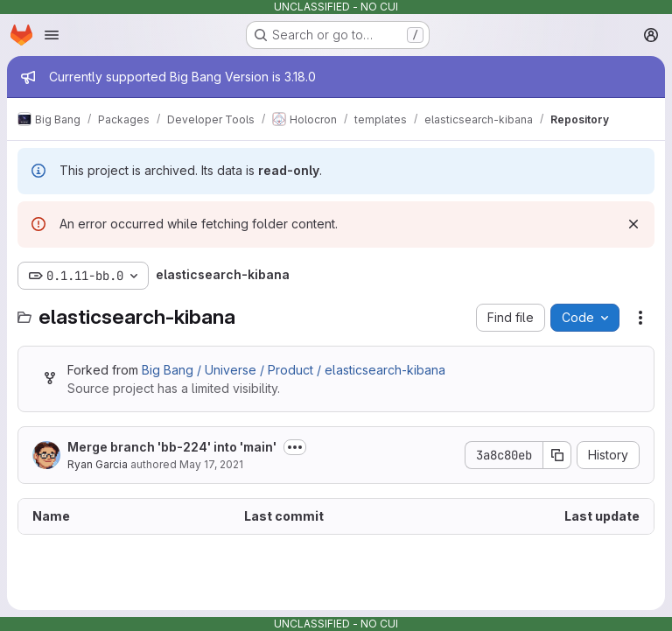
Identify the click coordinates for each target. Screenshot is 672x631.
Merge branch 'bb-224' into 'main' (172, 447)
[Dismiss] (633, 224)
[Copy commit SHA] (557, 455)
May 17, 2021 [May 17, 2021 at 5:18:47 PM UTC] (211, 464)
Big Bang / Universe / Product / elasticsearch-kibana (294, 370)
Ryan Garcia (98, 464)
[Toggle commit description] (295, 447)
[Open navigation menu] (52, 35)
